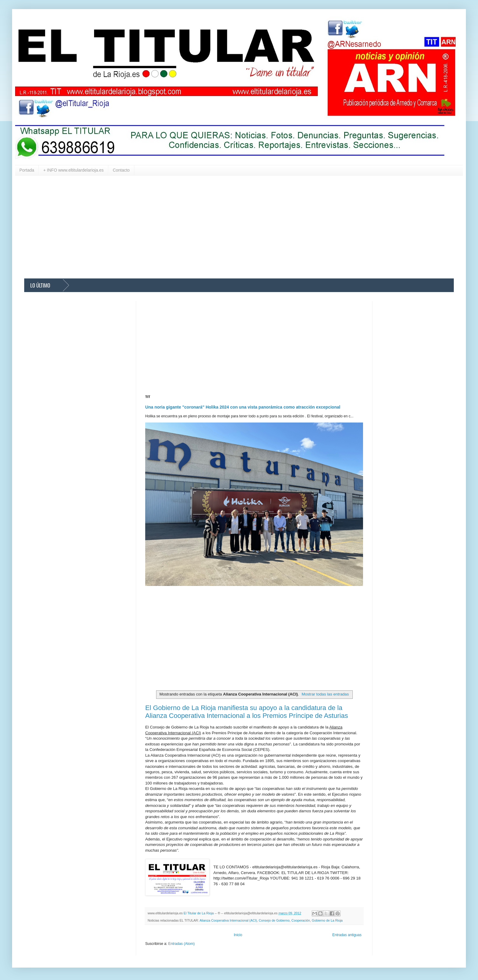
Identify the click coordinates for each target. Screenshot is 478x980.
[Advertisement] (206, 227)
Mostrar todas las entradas (325, 694)
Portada (27, 170)
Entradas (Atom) (181, 944)
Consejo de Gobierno (274, 920)
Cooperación (301, 920)
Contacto (121, 170)
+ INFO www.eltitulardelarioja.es (74, 170)
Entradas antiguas (347, 935)
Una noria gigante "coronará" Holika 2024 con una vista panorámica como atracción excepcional (243, 407)
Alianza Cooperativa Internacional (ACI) (228, 920)
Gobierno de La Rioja (327, 920)
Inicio (238, 935)
